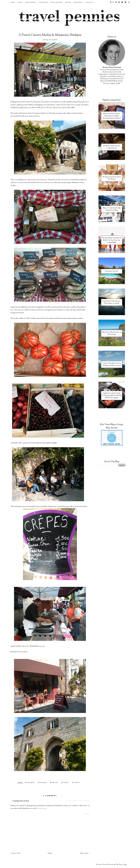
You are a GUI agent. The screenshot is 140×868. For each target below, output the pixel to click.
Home (13, 2)
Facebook (42, 782)
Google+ (76, 782)
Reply (87, 813)
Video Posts (43, 2)
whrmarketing (42, 808)
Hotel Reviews (57, 2)
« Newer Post (15, 853)
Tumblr (65, 782)
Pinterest (30, 782)
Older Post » (85, 853)
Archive (89, 2)
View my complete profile (112, 83)
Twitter (54, 782)
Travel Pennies (108, 865)
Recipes (68, 2)
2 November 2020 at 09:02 (78, 801)
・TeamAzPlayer (20, 801)
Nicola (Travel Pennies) (112, 68)
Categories (78, 2)
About (20, 2)
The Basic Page (121, 865)
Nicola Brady (31, 2)
